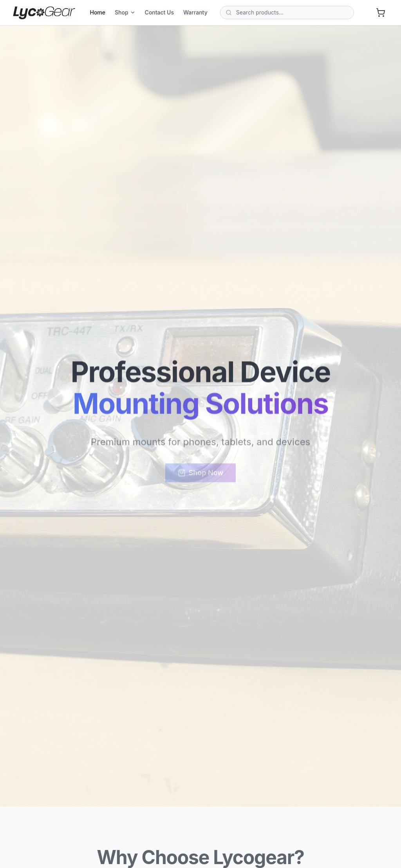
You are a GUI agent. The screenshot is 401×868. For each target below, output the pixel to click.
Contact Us (159, 12)
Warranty (195, 12)
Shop (125, 12)
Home (98, 12)
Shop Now (201, 474)
